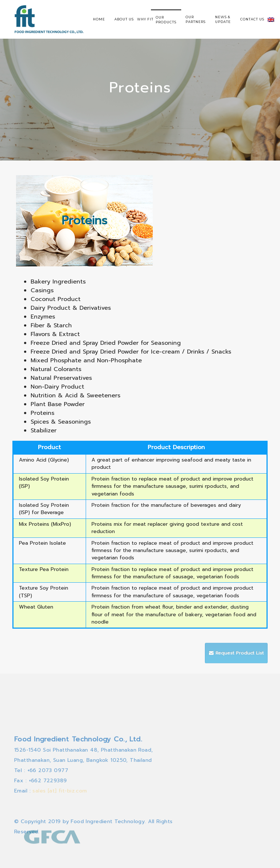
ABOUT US (124, 19)
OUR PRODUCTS (166, 20)
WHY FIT (145, 19)
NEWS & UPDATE (223, 19)
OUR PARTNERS (196, 19)
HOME (99, 19)
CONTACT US (252, 19)
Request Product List (236, 657)
